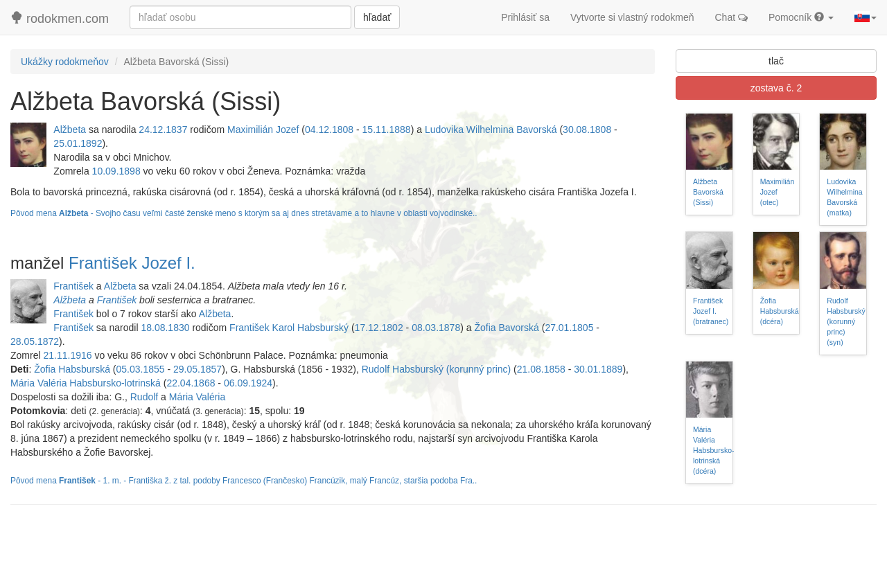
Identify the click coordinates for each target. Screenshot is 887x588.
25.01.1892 (78, 143)
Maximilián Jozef (263, 130)
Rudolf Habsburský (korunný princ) (437, 369)
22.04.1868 (191, 383)
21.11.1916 (67, 355)
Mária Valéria (197, 397)
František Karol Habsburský (289, 328)
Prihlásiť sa (525, 17)
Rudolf (144, 397)
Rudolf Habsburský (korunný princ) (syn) (846, 321)
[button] (866, 17)
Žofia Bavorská (506, 328)
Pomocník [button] (801, 17)
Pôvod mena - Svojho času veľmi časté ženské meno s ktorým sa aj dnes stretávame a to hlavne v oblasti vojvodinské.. (244, 213)
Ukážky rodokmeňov (65, 62)
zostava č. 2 (776, 88)
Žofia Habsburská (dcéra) (780, 311)
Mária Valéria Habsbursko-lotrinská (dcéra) (714, 450)
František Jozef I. (132, 263)
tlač (776, 61)
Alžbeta (70, 130)
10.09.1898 (116, 171)
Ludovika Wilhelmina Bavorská (491, 130)
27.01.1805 (569, 328)
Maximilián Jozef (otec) (778, 192)
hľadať (377, 17)
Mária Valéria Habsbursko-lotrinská (86, 383)
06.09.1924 (248, 383)
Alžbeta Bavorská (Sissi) (708, 192)
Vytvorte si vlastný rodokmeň (632, 17)
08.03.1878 (436, 328)
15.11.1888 (387, 130)
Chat (731, 17)
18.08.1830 (165, 328)
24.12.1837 (163, 130)
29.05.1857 (197, 369)
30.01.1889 (598, 369)
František (73, 286)
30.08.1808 (587, 130)
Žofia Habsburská (72, 369)
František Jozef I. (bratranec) (711, 311)
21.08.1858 (541, 369)
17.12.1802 (379, 328)
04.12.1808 (329, 130)
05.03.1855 (141, 369)
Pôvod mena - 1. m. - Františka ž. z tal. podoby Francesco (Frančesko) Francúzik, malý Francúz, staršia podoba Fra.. (244, 481)
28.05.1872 (35, 341)
